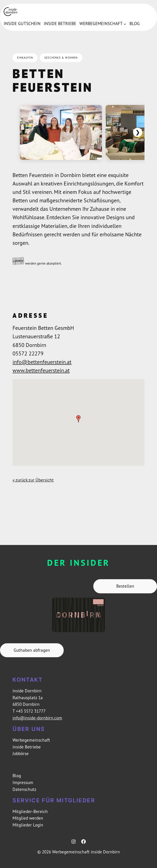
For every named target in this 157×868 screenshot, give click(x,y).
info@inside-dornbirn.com (37, 718)
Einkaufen (25, 58)
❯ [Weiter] (138, 132)
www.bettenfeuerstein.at (41, 370)
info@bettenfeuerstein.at (42, 362)
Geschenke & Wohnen (61, 58)
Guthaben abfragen (32, 650)
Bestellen (125, 586)
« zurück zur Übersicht (33, 480)
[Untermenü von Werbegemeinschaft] (125, 24)
